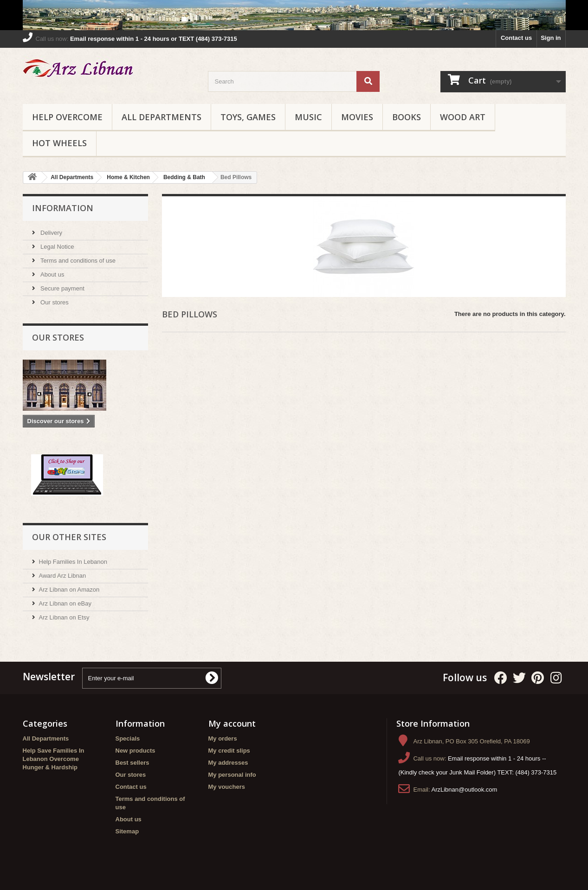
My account (232, 723)
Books (407, 117)
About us (52, 274)
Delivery (51, 233)
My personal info (232, 775)
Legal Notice (57, 247)
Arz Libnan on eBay (65, 603)
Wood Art (463, 117)
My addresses (228, 763)
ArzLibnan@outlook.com (465, 790)
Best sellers (132, 763)
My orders (223, 738)
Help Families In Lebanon (73, 562)
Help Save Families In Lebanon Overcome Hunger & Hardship (54, 759)
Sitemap (127, 831)
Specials (128, 738)
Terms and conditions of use (77, 261)
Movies (357, 117)
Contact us (516, 38)
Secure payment (62, 288)
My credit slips (229, 751)
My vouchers (227, 787)
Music (308, 117)
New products (136, 751)
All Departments (162, 117)
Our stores (54, 302)
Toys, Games (248, 117)
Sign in (551, 38)
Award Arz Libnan (63, 576)
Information (63, 208)
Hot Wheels (59, 143)
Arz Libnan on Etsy (64, 617)
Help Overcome (67, 117)
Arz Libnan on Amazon (69, 590)
